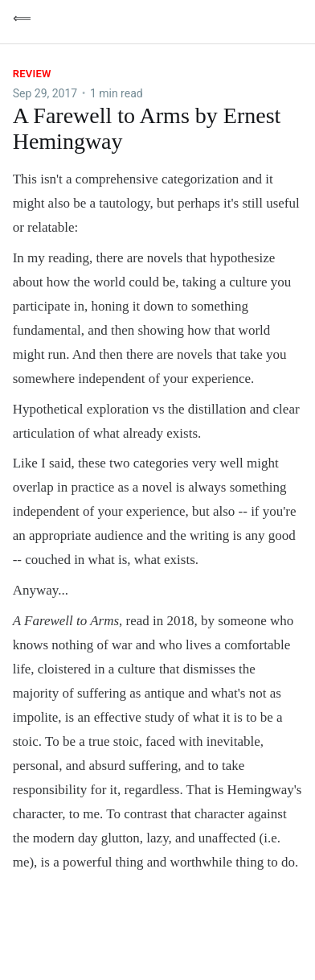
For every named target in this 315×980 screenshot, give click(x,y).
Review (32, 74)
